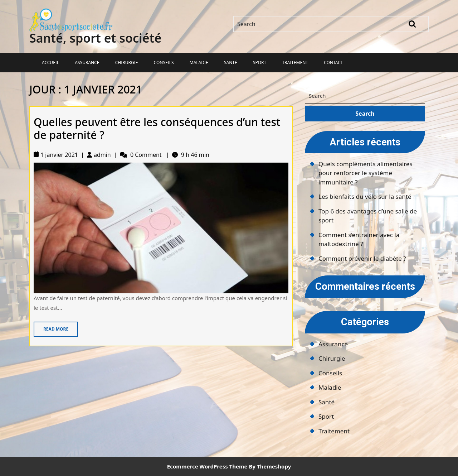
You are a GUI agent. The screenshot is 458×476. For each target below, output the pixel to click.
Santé (231, 62)
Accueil (50, 62)
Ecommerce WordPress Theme (207, 466)
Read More (51, 327)
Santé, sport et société (95, 38)
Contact (333, 62)
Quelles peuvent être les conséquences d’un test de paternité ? (157, 128)
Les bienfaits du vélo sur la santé (365, 196)
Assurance (87, 62)
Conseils (164, 62)
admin (102, 155)
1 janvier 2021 (59, 155)
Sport (260, 62)
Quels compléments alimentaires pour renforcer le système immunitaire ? (366, 173)
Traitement (295, 62)
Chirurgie (127, 62)
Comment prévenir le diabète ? (362, 258)
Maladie (199, 62)
